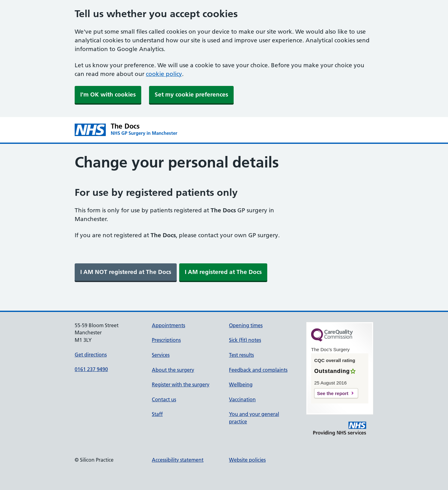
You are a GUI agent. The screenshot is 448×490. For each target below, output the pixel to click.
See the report (333, 393)
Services (161, 355)
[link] (126, 272)
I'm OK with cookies (108, 94)
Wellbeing (241, 384)
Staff (157, 414)
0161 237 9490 (91, 369)
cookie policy (164, 74)
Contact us (164, 399)
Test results (241, 355)
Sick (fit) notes (245, 340)
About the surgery (173, 370)
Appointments (168, 325)
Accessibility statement (178, 460)
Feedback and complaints (258, 370)
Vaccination (242, 399)
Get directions (91, 355)
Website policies (247, 460)
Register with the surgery (181, 384)
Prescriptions (166, 340)
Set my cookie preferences (191, 94)
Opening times (246, 325)
